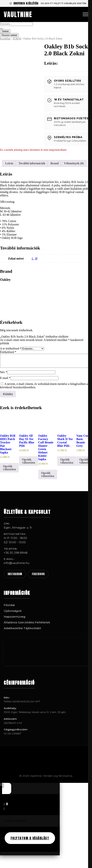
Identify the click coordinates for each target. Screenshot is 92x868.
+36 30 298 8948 (16, 553)
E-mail (5, 378)
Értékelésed (8, 352)
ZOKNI (17, 39)
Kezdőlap (5, 39)
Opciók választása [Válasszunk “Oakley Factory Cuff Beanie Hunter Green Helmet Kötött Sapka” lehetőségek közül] (48, 474)
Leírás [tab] (9, 163)
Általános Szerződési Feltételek (27, 622)
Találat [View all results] (5, 31)
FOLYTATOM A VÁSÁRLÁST (30, 838)
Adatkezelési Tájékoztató (22, 628)
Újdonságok (13, 611)
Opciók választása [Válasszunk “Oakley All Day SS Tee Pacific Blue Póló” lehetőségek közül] (28, 461)
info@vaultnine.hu (17, 563)
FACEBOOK (38, 574)
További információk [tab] (32, 163)
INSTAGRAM (15, 574)
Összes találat (9, 35)
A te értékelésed (11, 348)
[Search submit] (1, 29)
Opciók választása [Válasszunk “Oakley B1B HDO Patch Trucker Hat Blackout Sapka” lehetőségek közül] (9, 468)
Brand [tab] (55, 163)
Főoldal (9, 605)
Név (4, 372)
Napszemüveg (15, 617)
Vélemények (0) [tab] (74, 163)
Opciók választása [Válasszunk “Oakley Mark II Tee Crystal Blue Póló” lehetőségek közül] (67, 461)
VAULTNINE (18, 14)
